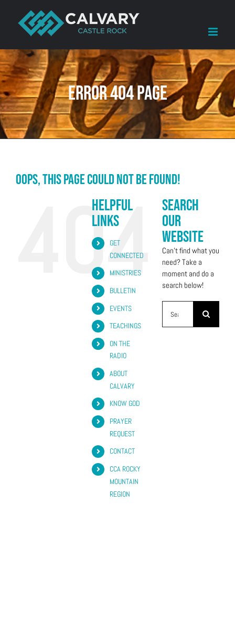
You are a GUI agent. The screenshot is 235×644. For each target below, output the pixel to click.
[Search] (206, 314)
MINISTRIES (125, 273)
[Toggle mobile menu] (214, 32)
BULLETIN (123, 291)
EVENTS (121, 308)
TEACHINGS (125, 326)
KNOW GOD (125, 403)
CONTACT (122, 451)
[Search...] (178, 314)
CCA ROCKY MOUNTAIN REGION (125, 481)
